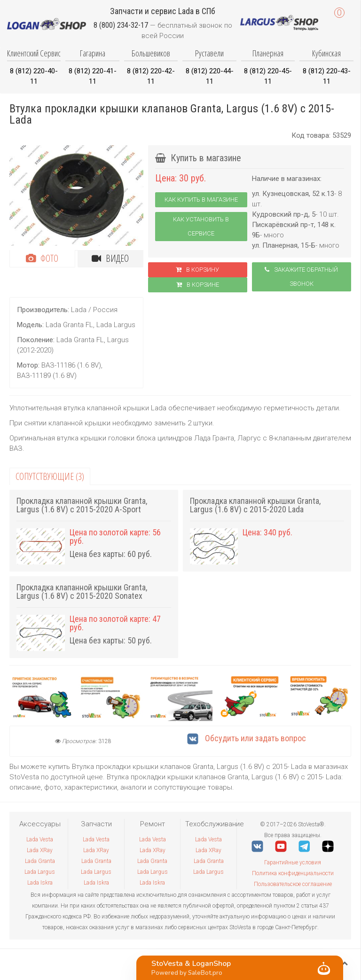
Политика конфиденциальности (293, 873)
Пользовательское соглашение (293, 884)
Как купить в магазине (201, 200)
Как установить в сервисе (201, 226)
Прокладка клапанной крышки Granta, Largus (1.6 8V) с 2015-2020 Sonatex (82, 592)
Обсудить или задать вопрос (247, 738)
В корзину (197, 270)
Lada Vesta (40, 839)
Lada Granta (40, 861)
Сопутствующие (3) (50, 476)
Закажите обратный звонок (301, 277)
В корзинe (198, 285)
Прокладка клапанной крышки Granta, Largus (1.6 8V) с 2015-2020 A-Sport (82, 505)
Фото (42, 258)
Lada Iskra (40, 883)
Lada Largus (40, 872)
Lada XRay (40, 850)
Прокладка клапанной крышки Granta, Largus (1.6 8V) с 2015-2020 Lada (255, 505)
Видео (110, 258)
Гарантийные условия (293, 862)
